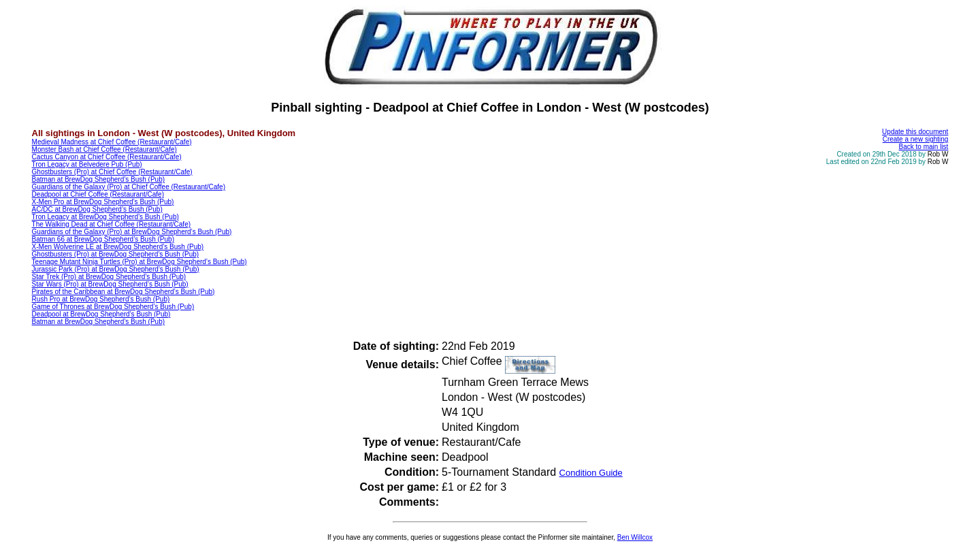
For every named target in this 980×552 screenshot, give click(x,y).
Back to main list (924, 147)
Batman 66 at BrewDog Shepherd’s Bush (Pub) (103, 239)
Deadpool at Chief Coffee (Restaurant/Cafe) (98, 194)
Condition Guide (591, 473)
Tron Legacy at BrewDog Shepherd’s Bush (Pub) (105, 217)
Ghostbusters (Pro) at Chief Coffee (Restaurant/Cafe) (112, 172)
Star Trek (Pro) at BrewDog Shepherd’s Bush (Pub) (109, 277)
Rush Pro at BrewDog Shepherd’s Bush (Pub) (101, 299)
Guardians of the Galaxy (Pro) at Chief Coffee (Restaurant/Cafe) (129, 187)
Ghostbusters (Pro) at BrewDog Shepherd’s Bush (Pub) (116, 254)
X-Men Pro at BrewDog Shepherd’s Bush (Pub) (103, 202)
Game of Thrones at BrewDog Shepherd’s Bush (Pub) (113, 307)
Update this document (915, 132)
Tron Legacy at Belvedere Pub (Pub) (87, 164)
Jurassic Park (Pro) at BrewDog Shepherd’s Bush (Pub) (116, 269)
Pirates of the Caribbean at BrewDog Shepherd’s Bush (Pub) (124, 292)
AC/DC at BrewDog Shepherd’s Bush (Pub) (97, 209)
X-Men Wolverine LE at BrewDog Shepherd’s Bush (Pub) (118, 247)
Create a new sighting (916, 139)
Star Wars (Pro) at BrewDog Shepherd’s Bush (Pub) (110, 284)
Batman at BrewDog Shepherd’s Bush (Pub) (98, 179)
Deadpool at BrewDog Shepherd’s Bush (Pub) (101, 314)
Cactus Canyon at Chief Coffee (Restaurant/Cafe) (107, 157)
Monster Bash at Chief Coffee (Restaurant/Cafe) (104, 149)
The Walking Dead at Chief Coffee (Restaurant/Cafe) (111, 224)
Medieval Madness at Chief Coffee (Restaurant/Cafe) (112, 142)
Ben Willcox (635, 537)
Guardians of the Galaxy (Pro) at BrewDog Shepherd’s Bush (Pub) (132, 232)
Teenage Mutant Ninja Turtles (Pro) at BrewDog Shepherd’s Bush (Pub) (140, 262)
